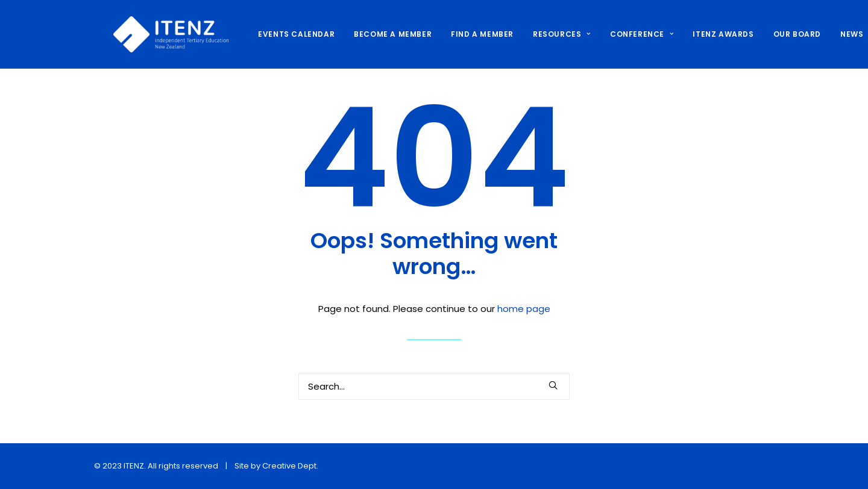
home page (524, 309)
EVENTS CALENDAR (277, 34)
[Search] (434, 386)
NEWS (832, 34)
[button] (553, 385)
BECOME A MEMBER (373, 34)
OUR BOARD (778, 34)
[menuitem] (281, 34)
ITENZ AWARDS (704, 34)
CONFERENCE (622, 34)
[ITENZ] (152, 34)
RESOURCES (542, 34)
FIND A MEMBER (463, 34)
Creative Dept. (290, 466)
